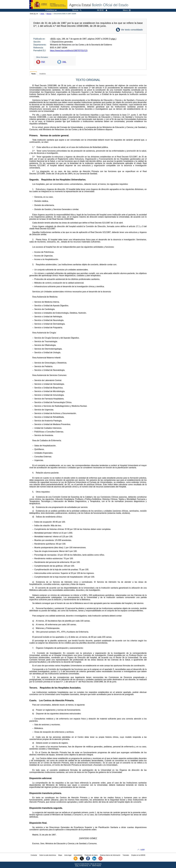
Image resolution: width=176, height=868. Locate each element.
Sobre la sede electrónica (48, 855)
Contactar (34, 855)
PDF (43, 62)
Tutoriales (126, 855)
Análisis (43, 74)
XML (64, 62)
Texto (33, 74)
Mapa (60, 855)
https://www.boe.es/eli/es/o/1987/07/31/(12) (69, 51)
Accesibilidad (78, 855)
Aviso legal (68, 855)
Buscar (49, 14)
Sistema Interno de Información (110, 855)
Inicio (42, 14)
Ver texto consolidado (132, 30)
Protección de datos (91, 855)
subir (143, 850)
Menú (127, 10)
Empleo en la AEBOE (138, 855)
